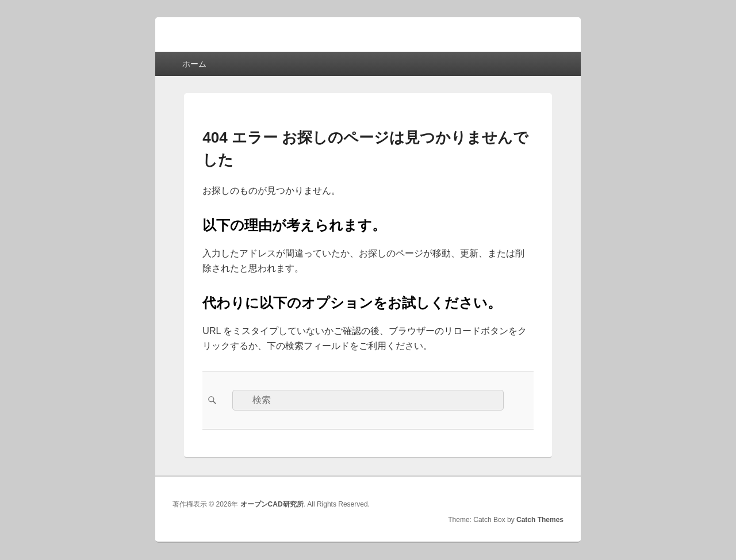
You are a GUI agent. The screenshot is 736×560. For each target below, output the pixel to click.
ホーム (194, 64)
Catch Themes (540, 520)
